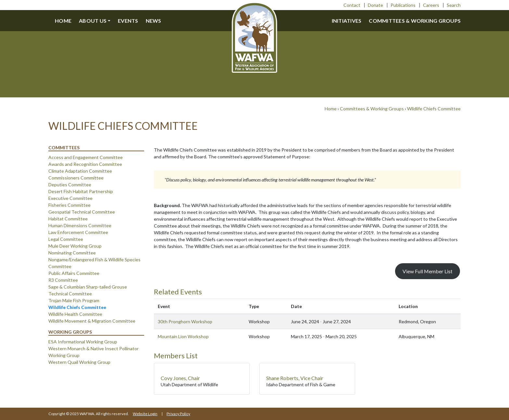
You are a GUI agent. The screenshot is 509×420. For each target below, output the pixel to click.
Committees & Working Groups (415, 21)
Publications (403, 5)
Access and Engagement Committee (86, 157)
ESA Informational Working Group (83, 342)
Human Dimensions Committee (80, 225)
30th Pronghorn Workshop (185, 321)
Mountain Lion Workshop (183, 336)
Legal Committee (66, 239)
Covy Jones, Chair (180, 378)
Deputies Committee (70, 185)
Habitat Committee (68, 219)
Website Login (145, 414)
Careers (431, 5)
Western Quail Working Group (79, 362)
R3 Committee (63, 280)
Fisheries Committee (69, 205)
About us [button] (93, 21)
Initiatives (347, 21)
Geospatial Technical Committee (82, 212)
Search (454, 5)
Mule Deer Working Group (75, 246)
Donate (375, 5)
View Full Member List (428, 271)
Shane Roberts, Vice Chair (295, 378)
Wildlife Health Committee (75, 314)
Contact (352, 5)
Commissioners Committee (76, 178)
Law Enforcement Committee (78, 232)
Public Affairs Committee (74, 273)
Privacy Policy (178, 414)
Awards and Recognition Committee (85, 164)
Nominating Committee (72, 253)
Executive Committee (70, 198)
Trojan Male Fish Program (74, 300)
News (154, 21)
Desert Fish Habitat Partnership (81, 191)
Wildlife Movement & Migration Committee (92, 321)
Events (128, 21)
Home (63, 21)
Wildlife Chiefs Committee (434, 109)
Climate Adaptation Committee (80, 171)
